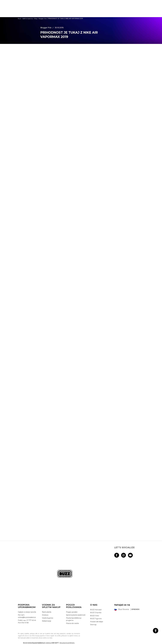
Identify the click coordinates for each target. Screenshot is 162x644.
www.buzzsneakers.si (36, 643)
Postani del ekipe (97, 622)
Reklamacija (46, 621)
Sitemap (93, 625)
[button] (156, 631)
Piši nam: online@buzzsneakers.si (27, 616)
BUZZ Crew (95, 616)
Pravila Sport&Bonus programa (74, 619)
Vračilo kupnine (48, 618)
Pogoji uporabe (72, 612)
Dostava (45, 615)
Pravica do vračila (72, 623)
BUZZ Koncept (96, 610)
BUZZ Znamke (96, 613)
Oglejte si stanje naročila (27, 612)
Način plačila (47, 612)
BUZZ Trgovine (96, 619)
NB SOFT (55, 643)
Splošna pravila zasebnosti (76, 615)
